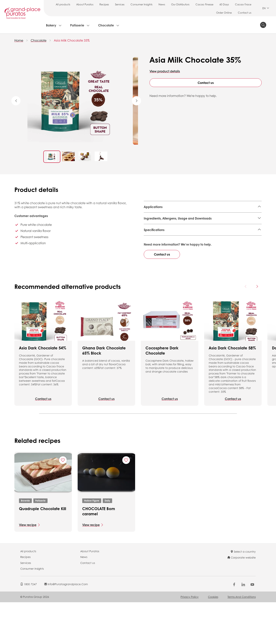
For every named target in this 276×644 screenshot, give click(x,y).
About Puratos (85, 4)
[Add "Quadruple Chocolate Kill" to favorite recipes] (63, 502)
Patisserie (77, 25)
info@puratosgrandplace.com (66, 626)
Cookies (213, 638)
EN (266, 8)
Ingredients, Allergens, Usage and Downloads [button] (178, 232)
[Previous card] (246, 328)
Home (19, 40)
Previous (16, 101)
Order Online (224, 13)
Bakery (51, 25)
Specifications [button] (154, 244)
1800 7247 (29, 626)
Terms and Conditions (242, 638)
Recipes (104, 4)
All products (63, 4)
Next (136, 101)
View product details (165, 71)
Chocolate (106, 25)
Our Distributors (180, 4)
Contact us (245, 13)
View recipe (28, 566)
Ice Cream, (152, 216)
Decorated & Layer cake (179, 216)
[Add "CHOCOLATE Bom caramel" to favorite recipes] (126, 502)
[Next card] (257, 328)
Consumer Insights (141, 4)
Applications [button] (153, 207)
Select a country (243, 593)
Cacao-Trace (243, 4)
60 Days (224, 4)
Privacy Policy (190, 638)
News (162, 4)
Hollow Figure (92, 542)
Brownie (25, 542)
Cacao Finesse (204, 4)
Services (120, 4)
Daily (107, 542)
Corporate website (242, 599)
